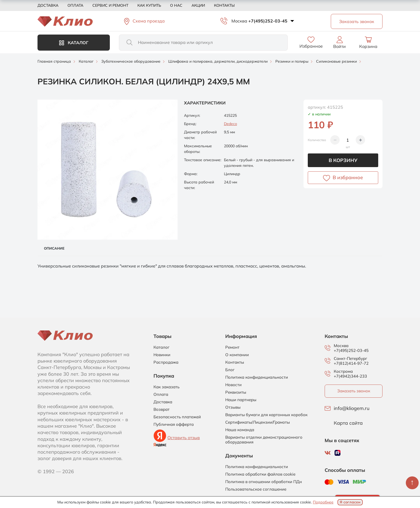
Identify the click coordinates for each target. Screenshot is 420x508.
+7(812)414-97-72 (351, 363)
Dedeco (230, 124)
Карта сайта (348, 423)
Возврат (162, 409)
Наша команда (240, 430)
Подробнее (323, 502)
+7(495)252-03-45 (268, 21)
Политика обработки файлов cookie (260, 474)
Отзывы (233, 407)
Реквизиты (236, 392)
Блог (230, 370)
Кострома (343, 371)
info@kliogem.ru (352, 408)
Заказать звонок (354, 391)
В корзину (343, 160)
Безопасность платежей (177, 417)
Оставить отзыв (184, 438)
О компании (237, 355)
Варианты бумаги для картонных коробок (266, 415)
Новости (233, 385)
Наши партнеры (241, 400)
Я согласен (350, 502)
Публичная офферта (174, 424)
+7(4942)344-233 (350, 376)
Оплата (75, 5)
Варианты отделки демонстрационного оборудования (264, 440)
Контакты (224, 5)
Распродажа (166, 362)
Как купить (149, 5)
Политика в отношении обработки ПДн (264, 482)
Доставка (48, 5)
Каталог (74, 43)
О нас (176, 5)
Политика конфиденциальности (257, 377)
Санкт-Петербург (350, 359)
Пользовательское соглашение (256, 489)
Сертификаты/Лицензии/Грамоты (258, 422)
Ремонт (232, 347)
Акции (198, 5)
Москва (239, 21)
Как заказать (166, 387)
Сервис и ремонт (110, 5)
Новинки (162, 355)
